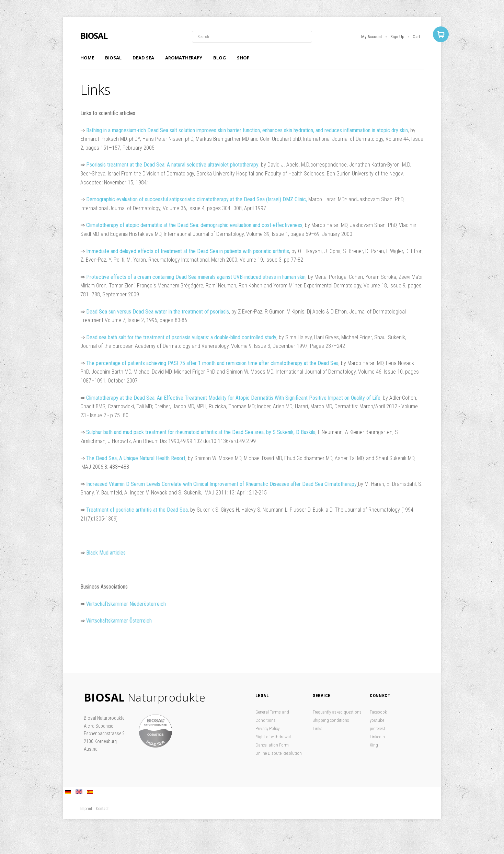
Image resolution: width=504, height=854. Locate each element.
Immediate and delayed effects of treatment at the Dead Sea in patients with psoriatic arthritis (188, 251)
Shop (243, 58)
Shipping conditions (331, 720)
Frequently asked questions (337, 712)
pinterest (377, 728)
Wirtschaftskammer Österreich (119, 621)
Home (87, 58)
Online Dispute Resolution (279, 753)
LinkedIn (377, 737)
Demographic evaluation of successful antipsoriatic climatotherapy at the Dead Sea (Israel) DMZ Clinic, (197, 199)
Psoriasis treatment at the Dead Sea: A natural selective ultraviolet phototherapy (172, 165)
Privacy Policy (267, 728)
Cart (416, 37)
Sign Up (397, 37)
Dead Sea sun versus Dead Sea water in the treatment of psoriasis (158, 312)
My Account (372, 37)
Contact (102, 809)
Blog (220, 58)
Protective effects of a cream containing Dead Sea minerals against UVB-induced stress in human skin (196, 277)
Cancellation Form (272, 745)
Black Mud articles (106, 553)
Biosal (113, 58)
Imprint (86, 809)
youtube (377, 720)
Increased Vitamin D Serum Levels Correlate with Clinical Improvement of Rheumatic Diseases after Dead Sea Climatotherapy (221, 484)
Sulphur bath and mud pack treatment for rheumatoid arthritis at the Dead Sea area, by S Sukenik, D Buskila (201, 432)
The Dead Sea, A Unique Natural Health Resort (136, 458)
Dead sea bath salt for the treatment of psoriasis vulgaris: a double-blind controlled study (181, 337)
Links (318, 728)
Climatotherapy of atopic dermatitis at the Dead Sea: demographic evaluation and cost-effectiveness (194, 225)
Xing (374, 745)
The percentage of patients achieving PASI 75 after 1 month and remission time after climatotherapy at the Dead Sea (212, 363)
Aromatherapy (184, 58)
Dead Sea (143, 58)
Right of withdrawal (273, 737)
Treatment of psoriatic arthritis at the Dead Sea (137, 510)
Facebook (378, 712)
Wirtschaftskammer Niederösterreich (126, 604)
